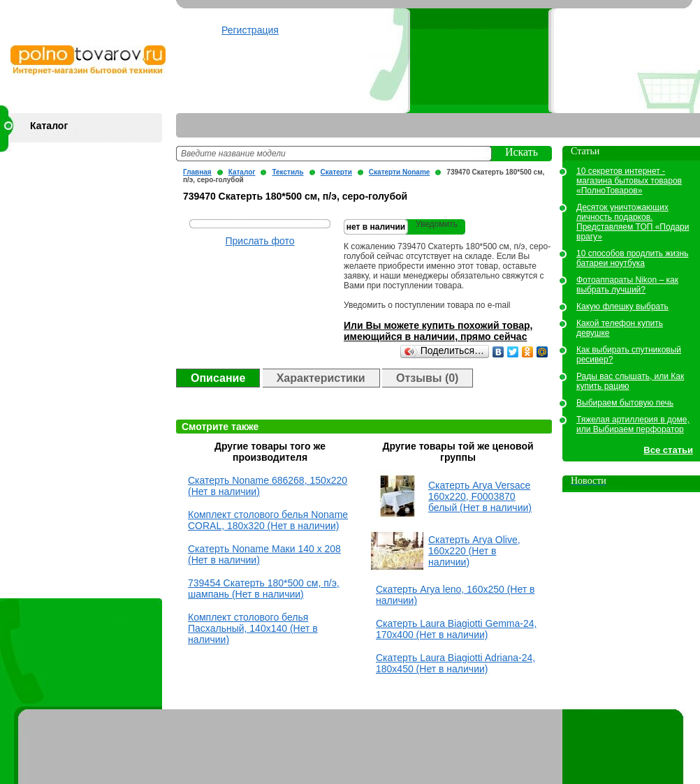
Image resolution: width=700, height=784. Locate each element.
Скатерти (342, 172)
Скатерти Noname (400, 172)
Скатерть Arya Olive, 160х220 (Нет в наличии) (474, 551)
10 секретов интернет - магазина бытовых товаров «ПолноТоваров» (629, 181)
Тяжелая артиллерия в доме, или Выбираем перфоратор (633, 424)
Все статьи (668, 450)
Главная (203, 172)
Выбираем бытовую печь (625, 403)
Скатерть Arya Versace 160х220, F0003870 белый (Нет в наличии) (480, 496)
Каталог (49, 126)
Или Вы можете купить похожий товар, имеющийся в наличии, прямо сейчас (438, 331)
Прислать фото (260, 241)
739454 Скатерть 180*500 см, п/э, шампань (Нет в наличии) (264, 589)
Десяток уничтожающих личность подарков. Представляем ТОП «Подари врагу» (633, 222)
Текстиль (293, 172)
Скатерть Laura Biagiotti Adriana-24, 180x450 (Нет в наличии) (455, 663)
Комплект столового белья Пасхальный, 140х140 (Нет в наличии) (253, 628)
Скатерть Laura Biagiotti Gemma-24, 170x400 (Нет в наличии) (456, 629)
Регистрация (250, 30)
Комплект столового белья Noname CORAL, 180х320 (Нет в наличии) (268, 520)
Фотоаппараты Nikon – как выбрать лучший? (627, 285)
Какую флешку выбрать (622, 306)
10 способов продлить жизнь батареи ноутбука (632, 258)
